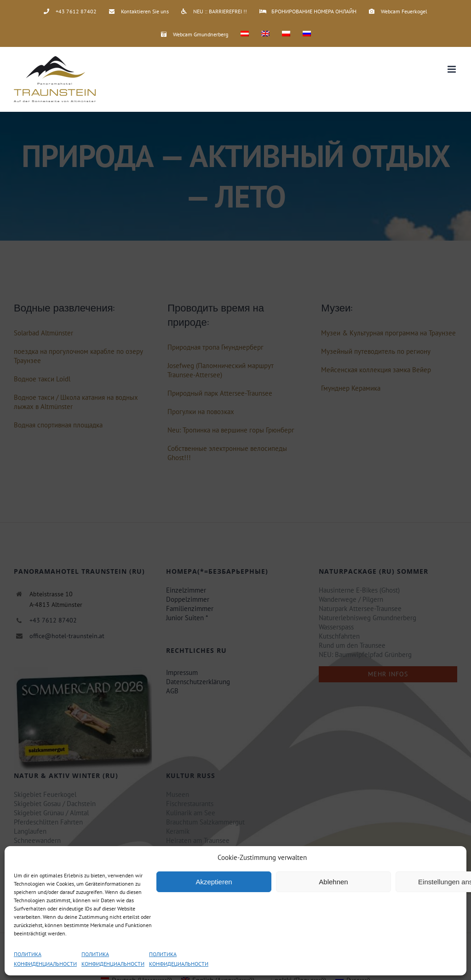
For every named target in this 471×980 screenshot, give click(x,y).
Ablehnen (333, 882)
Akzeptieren (214, 882)
